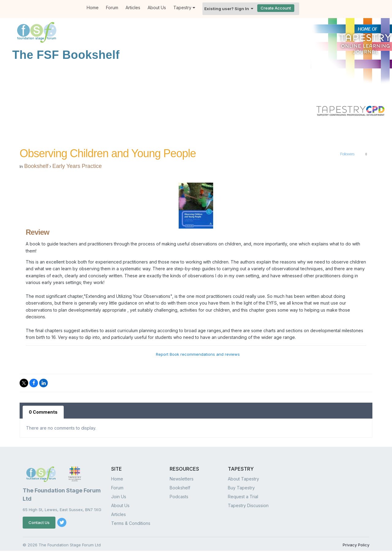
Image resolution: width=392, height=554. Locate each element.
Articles (133, 8)
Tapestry (184, 8)
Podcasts (179, 497)
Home (93, 8)
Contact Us (39, 522)
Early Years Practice (77, 166)
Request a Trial (243, 497)
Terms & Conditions (131, 523)
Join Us (119, 497)
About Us (157, 8)
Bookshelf (36, 166)
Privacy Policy (356, 545)
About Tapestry (243, 479)
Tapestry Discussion (248, 505)
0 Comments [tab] (43, 412)
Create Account (276, 8)
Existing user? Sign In (229, 9)
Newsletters (182, 479)
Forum (112, 8)
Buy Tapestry (241, 488)
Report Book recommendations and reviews (198, 354)
